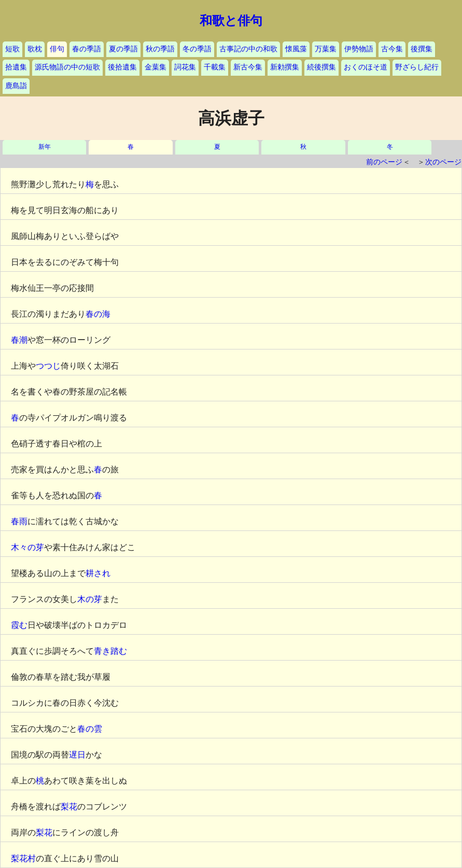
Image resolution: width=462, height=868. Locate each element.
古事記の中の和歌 (248, 49)
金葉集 (156, 67)
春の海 (98, 314)
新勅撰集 (285, 67)
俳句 (57, 49)
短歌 (12, 49)
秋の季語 (160, 49)
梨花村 (23, 858)
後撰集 (422, 49)
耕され (98, 573)
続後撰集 (321, 67)
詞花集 (185, 67)
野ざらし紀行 (417, 67)
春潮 (19, 340)
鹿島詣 (16, 86)
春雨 (19, 521)
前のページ (384, 162)
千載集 (215, 67)
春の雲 (90, 729)
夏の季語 (123, 49)
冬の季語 (197, 49)
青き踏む (110, 651)
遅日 (77, 755)
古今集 (392, 49)
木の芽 (90, 599)
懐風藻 (296, 49)
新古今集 (248, 67)
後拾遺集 (122, 67)
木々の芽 (27, 547)
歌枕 (35, 49)
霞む (19, 625)
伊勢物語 (359, 49)
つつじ (48, 366)
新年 (45, 147)
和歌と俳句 (231, 21)
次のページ (443, 162)
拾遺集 (16, 67)
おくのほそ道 (366, 67)
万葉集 (326, 49)
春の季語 (87, 49)
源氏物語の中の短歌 (67, 67)
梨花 (69, 807)
